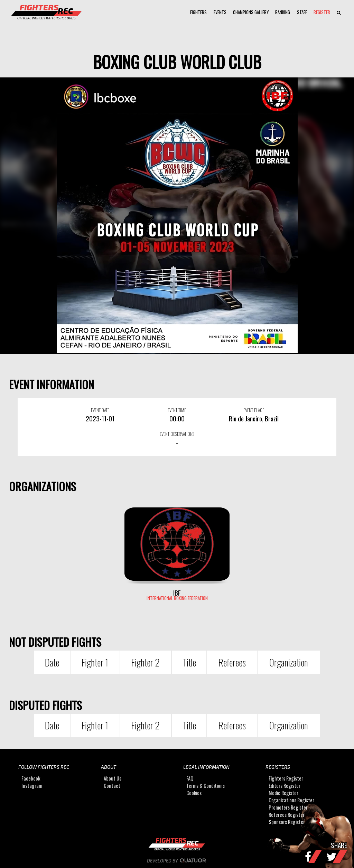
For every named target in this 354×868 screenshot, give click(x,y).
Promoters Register (288, 807)
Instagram (32, 786)
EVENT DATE (100, 410)
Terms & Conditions (206, 786)
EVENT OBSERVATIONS (177, 434)
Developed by (177, 861)
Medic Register (283, 793)
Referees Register (287, 815)
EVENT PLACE (254, 410)
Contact (112, 786)
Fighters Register (286, 778)
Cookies (194, 793)
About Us (113, 778)
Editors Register (285, 786)
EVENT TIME (177, 410)
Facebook (31, 778)
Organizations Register (291, 800)
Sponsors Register (287, 822)
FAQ (190, 778)
